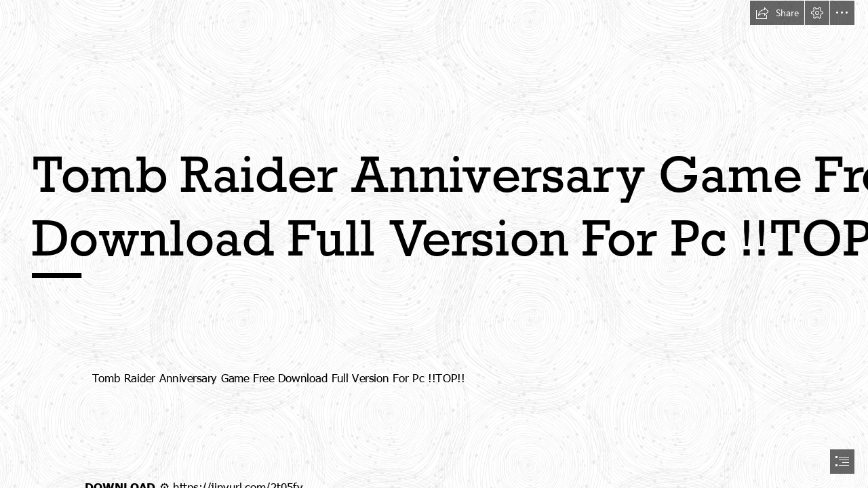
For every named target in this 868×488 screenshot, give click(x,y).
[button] (777, 13)
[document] (434, 244)
